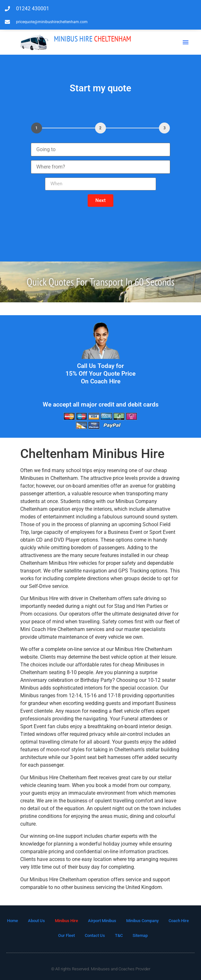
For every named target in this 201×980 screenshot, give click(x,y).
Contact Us (95, 935)
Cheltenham (92, 39)
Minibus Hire (66, 921)
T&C (119, 935)
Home (13, 921)
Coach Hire (179, 921)
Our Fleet (66, 935)
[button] (186, 42)
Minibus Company (142, 921)
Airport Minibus (102, 921)
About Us (36, 921)
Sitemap (140, 935)
